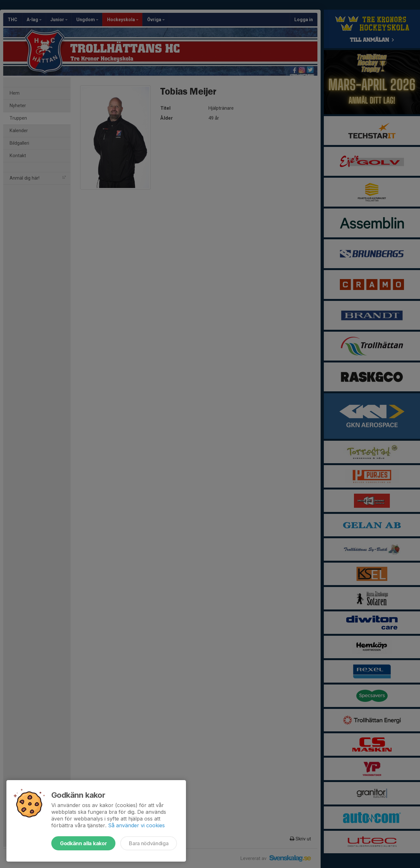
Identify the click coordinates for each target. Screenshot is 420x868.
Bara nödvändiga (149, 843)
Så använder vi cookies (136, 825)
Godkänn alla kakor (83, 843)
